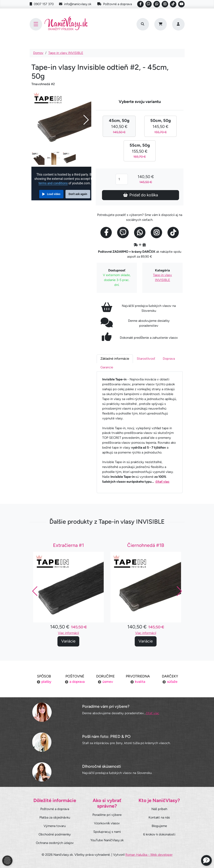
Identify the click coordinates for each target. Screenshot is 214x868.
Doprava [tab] (169, 359)
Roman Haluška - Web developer (149, 855)
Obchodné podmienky (55, 834)
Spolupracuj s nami (107, 832)
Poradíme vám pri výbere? (106, 706)
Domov (38, 53)
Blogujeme (159, 826)
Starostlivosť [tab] (146, 359)
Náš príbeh (159, 809)
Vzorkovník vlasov (107, 823)
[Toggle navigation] (36, 24)
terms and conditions (53, 183)
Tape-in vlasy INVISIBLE (66, 53)
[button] (179, 595)
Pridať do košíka (141, 195)
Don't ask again (78, 194)
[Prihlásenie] (178, 24)
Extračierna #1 (68, 549)
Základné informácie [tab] (115, 359)
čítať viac (162, 482)
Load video (54, 194)
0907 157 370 (42, 4)
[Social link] (140, 4)
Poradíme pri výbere (107, 815)
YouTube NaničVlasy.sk (107, 840)
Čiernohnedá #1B (146, 549)
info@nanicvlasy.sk (75, 4)
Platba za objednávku (55, 817)
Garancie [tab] (107, 367)
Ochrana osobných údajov (55, 843)
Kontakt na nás (159, 817)
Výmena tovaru (55, 826)
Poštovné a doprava (115, 4)
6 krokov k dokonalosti (159, 834)
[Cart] (161, 24)
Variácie (68, 645)
